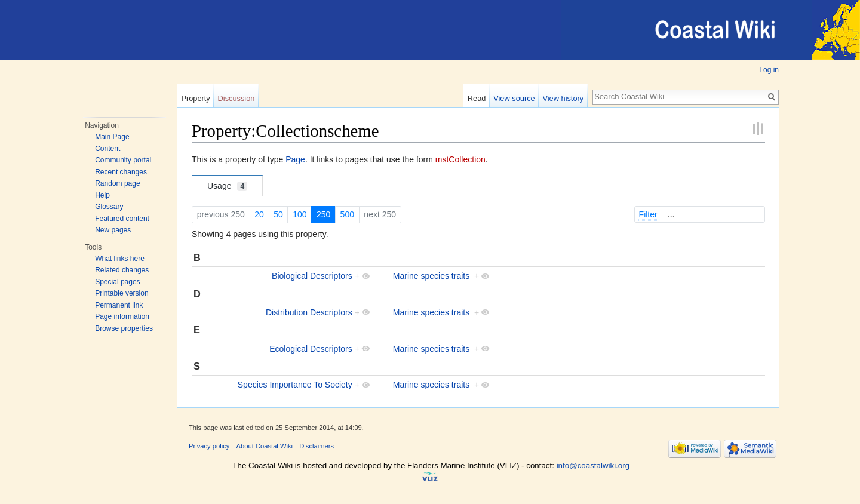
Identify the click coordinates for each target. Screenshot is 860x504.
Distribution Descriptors (309, 312)
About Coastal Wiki (265, 446)
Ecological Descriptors (311, 349)
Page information (122, 316)
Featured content (122, 219)
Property (195, 98)
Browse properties (124, 328)
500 (347, 214)
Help (102, 195)
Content (107, 149)
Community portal (123, 160)
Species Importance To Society (295, 385)
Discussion (236, 98)
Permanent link (119, 305)
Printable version (122, 293)
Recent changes (121, 172)
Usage (227, 186)
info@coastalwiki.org (593, 465)
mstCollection (460, 159)
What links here (120, 259)
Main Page (112, 137)
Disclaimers (317, 446)
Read (477, 98)
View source (514, 98)
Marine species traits (431, 276)
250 (323, 214)
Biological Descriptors (312, 276)
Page (295, 159)
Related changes (122, 270)
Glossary (109, 207)
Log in (769, 70)
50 (278, 214)
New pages (113, 230)
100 (300, 214)
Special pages (117, 282)
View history (563, 98)
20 (259, 214)
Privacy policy (209, 446)
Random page (117, 183)
